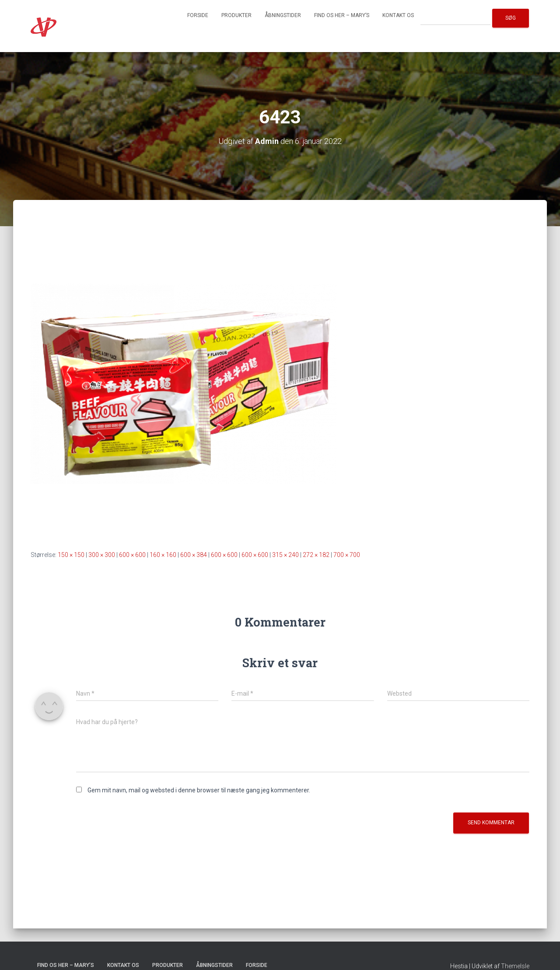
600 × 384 (194, 555)
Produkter (236, 15)
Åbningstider (283, 15)
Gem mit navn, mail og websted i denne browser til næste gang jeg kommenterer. (199, 790)
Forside (198, 15)
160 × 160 (163, 555)
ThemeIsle (515, 966)
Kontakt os (398, 15)
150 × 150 (71, 555)
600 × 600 (132, 555)
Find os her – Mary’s (342, 15)
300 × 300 (102, 555)
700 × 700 (347, 555)
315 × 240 (285, 555)
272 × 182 (316, 555)
